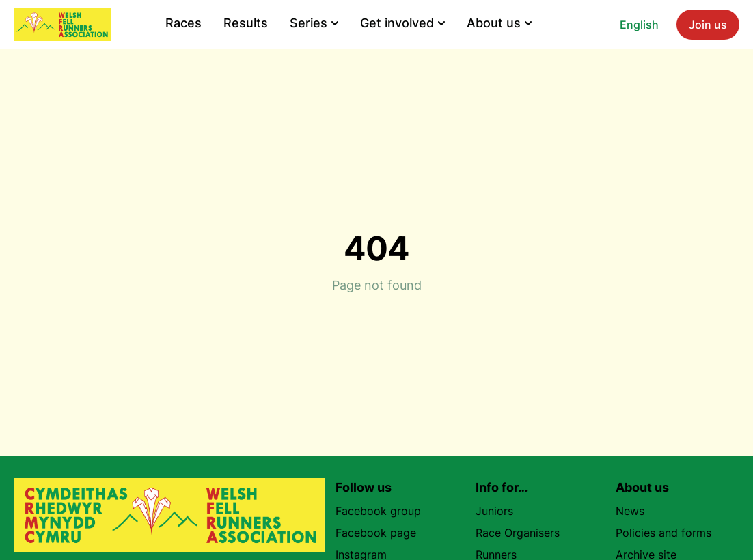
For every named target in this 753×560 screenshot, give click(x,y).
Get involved (402, 23)
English (639, 25)
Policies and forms (663, 533)
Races (183, 23)
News (630, 511)
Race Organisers (518, 533)
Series (314, 23)
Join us (708, 25)
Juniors (494, 511)
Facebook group (384, 511)
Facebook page (381, 533)
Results (246, 23)
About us (499, 23)
